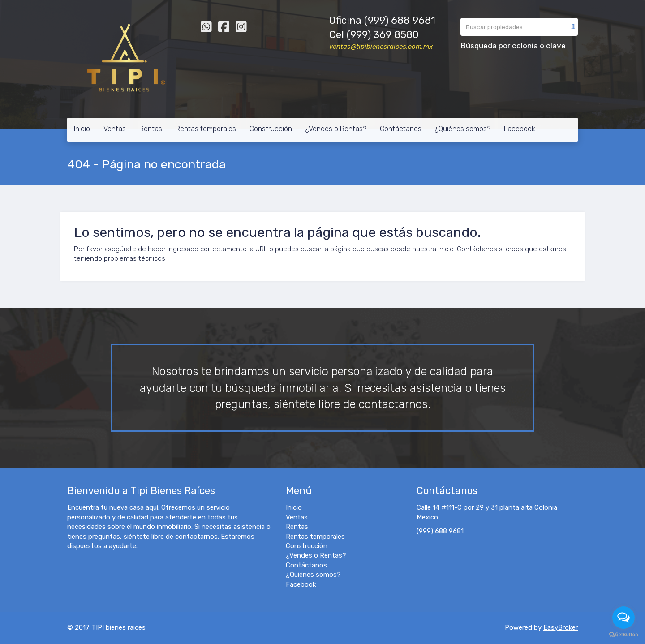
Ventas (115, 129)
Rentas (151, 129)
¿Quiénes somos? (463, 129)
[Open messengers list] (623, 618)
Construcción (271, 129)
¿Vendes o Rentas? (336, 129)
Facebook (520, 129)
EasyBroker (561, 627)
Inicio (82, 129)
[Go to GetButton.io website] (623, 635)
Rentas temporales (206, 129)
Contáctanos (401, 129)
